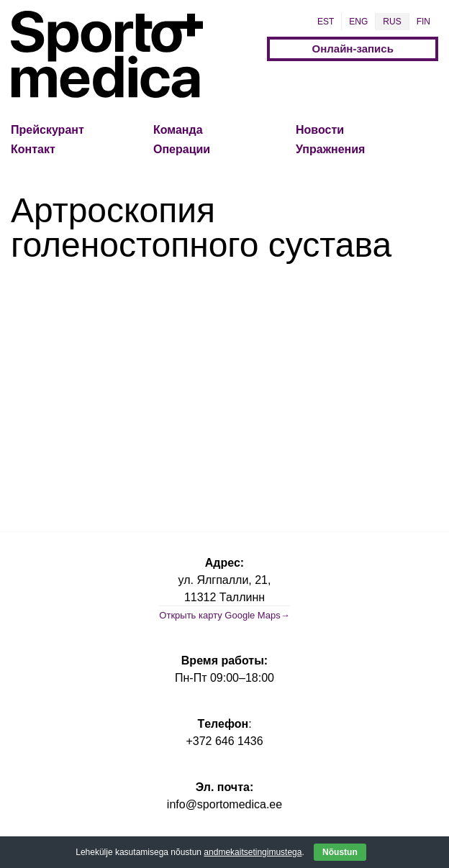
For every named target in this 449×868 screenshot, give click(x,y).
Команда (178, 130)
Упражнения (330, 149)
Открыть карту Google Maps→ (224, 615)
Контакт (33, 149)
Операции (182, 149)
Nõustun (340, 852)
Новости (320, 130)
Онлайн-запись (353, 49)
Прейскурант (47, 130)
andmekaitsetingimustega (253, 852)
